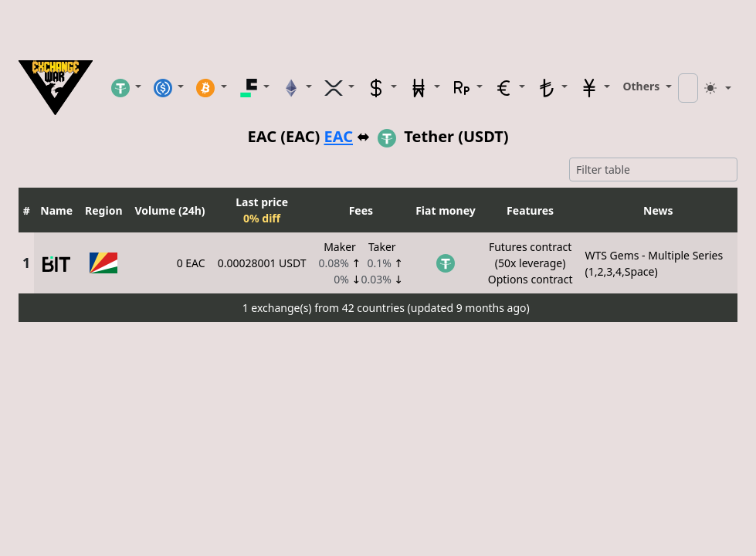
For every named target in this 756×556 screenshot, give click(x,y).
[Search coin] (688, 88)
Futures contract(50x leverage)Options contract (531, 263)
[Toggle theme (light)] (718, 88)
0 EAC (191, 263)
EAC (339, 137)
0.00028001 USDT (262, 263)
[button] (126, 87)
